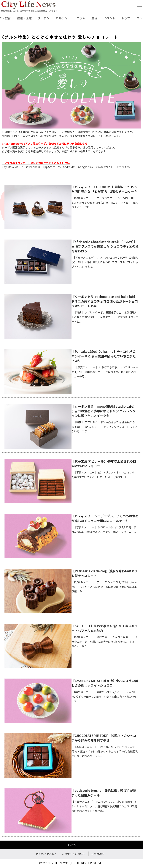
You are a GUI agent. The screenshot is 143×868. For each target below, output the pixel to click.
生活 (94, 18)
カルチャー (63, 18)
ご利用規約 (98, 854)
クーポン (44, 18)
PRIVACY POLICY (46, 854)
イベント (109, 18)
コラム (81, 18)
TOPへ (72, 845)
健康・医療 (24, 18)
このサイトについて (74, 854)
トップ (126, 18)
